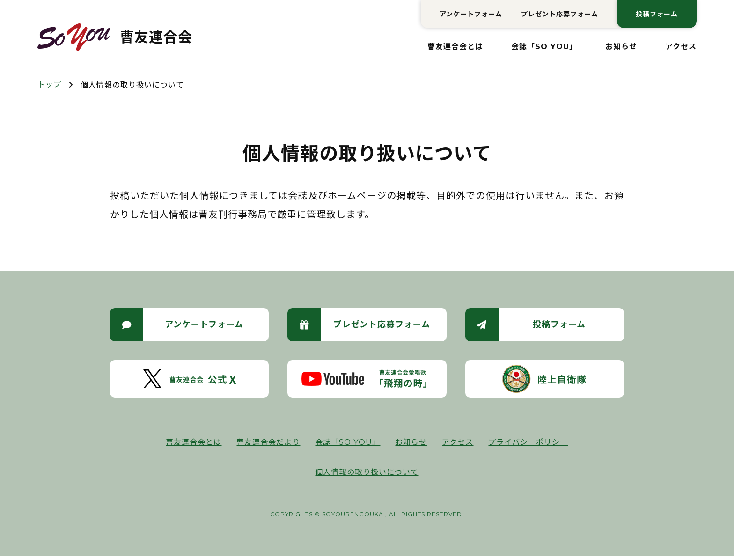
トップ (49, 85)
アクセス (681, 47)
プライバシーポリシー (528, 446)
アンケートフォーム (471, 14)
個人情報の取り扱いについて (367, 476)
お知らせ (621, 47)
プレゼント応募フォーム (560, 14)
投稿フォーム (657, 14)
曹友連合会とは (455, 47)
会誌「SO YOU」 (544, 47)
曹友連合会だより (268, 446)
